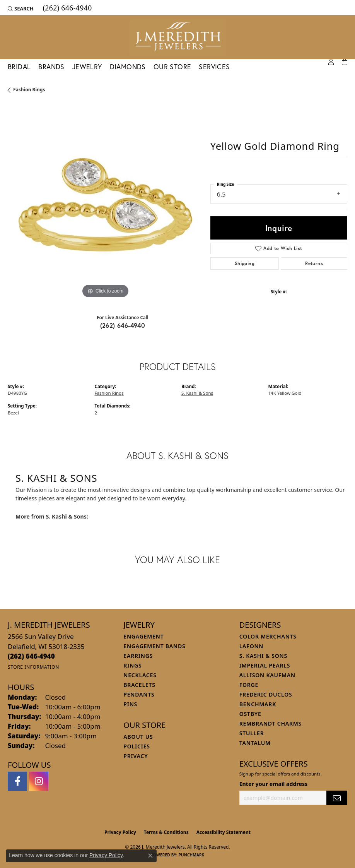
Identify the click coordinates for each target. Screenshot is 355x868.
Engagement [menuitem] (143, 636)
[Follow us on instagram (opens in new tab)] (39, 781)
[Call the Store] (31, 656)
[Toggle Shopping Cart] (345, 62)
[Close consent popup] (150, 856)
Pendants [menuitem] (139, 694)
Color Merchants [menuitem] (268, 636)
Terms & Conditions (166, 832)
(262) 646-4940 (123, 325)
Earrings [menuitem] (138, 656)
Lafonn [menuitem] (252, 646)
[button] (21, 9)
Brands (51, 67)
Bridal (19, 67)
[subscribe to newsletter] (337, 798)
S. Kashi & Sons (197, 393)
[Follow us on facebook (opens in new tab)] (17, 781)
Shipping (245, 263)
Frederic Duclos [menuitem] (266, 694)
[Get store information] (33, 667)
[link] (67, 9)
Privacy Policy (120, 832)
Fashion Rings (29, 90)
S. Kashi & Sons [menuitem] (263, 656)
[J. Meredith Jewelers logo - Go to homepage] (177, 37)
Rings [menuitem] (132, 665)
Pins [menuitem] (130, 704)
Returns (314, 263)
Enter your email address (274, 784)
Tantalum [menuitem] (255, 743)
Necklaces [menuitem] (140, 675)
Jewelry (87, 67)
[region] (105, 203)
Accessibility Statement (224, 832)
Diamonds (128, 67)
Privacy (136, 756)
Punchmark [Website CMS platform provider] (192, 855)
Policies (137, 746)
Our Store (172, 67)
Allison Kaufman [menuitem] (267, 675)
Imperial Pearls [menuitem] (265, 665)
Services (214, 67)
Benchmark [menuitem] (258, 704)
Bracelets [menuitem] (139, 685)
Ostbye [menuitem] (250, 714)
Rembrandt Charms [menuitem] (271, 723)
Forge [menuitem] (249, 685)
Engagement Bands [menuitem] (154, 646)
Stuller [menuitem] (252, 733)
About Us (138, 737)
